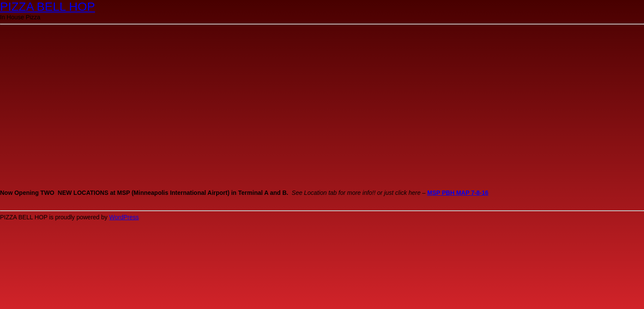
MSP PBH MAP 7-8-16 (458, 193)
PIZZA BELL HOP (47, 7)
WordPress (124, 217)
